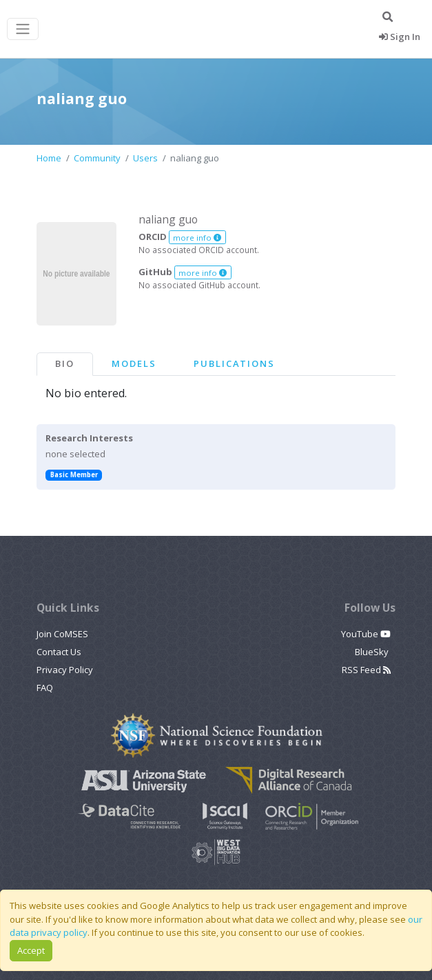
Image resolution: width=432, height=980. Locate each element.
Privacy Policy (65, 670)
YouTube (366, 634)
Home (49, 158)
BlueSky (373, 652)
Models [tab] (134, 363)
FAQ (45, 688)
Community (97, 158)
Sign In (400, 37)
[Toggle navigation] (23, 29)
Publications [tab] (234, 363)
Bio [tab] (65, 363)
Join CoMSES (62, 634)
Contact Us (59, 652)
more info (197, 238)
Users (145, 158)
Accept (31, 950)
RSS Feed (366, 670)
